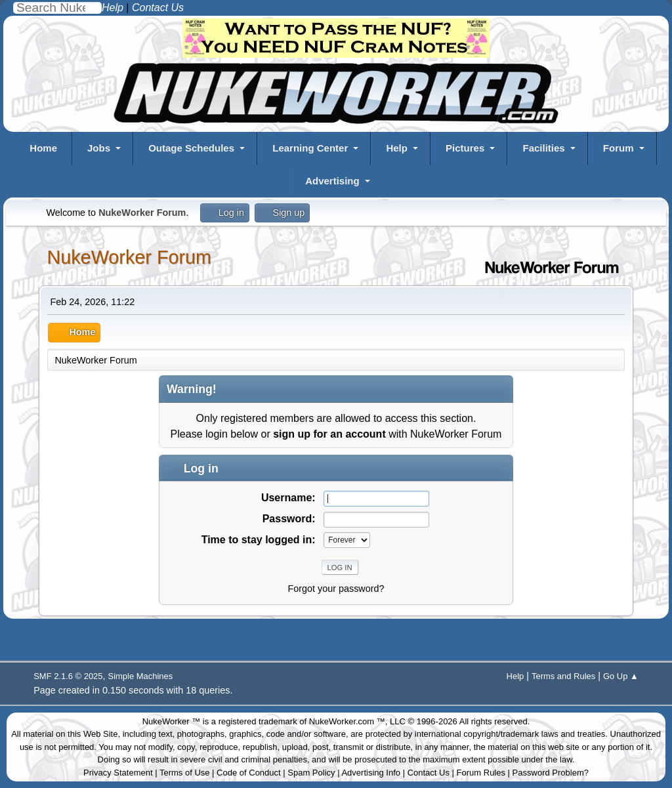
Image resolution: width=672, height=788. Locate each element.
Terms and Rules (563, 676)
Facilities (543, 148)
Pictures (465, 148)
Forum (619, 148)
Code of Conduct (249, 773)
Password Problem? (551, 773)
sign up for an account (329, 434)
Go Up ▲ (621, 676)
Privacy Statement (118, 773)
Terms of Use (185, 773)
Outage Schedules (191, 148)
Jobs (99, 148)
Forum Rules (481, 773)
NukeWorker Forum (129, 257)
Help (397, 148)
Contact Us (429, 773)
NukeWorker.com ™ (347, 721)
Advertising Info (371, 773)
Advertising (332, 181)
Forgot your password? (336, 589)
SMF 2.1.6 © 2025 (68, 676)
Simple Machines (141, 676)
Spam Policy (311, 773)
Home (43, 148)
